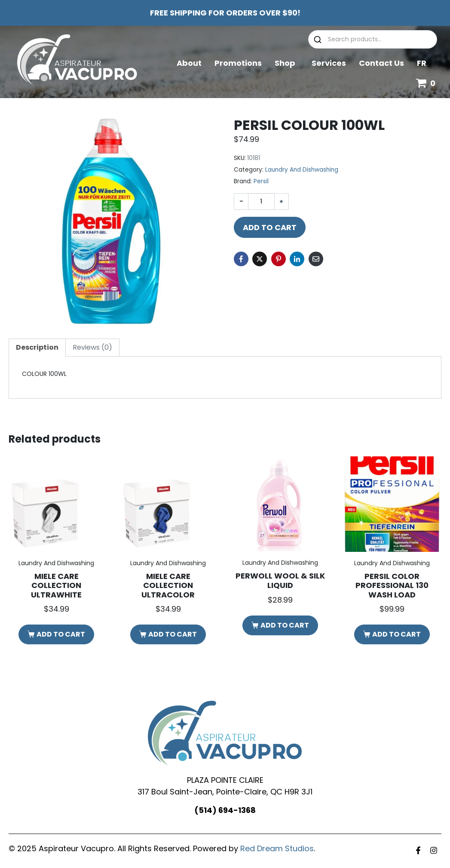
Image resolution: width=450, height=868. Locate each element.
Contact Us (381, 63)
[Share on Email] (316, 259)
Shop (287, 63)
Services (329, 63)
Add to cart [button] (61, 634)
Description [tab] (37, 347)
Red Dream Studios (277, 848)
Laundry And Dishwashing (302, 170)
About (189, 63)
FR (422, 63)
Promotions (238, 63)
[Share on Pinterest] (279, 259)
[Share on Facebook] (241, 259)
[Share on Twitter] (260, 259)
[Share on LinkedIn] (297, 259)
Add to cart (270, 227)
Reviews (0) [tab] (92, 347)
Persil (261, 181)
